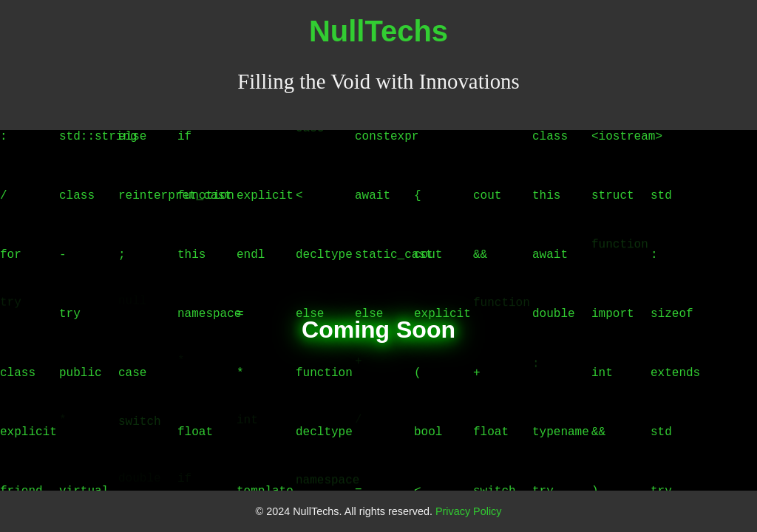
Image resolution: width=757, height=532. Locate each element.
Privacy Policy (469, 511)
